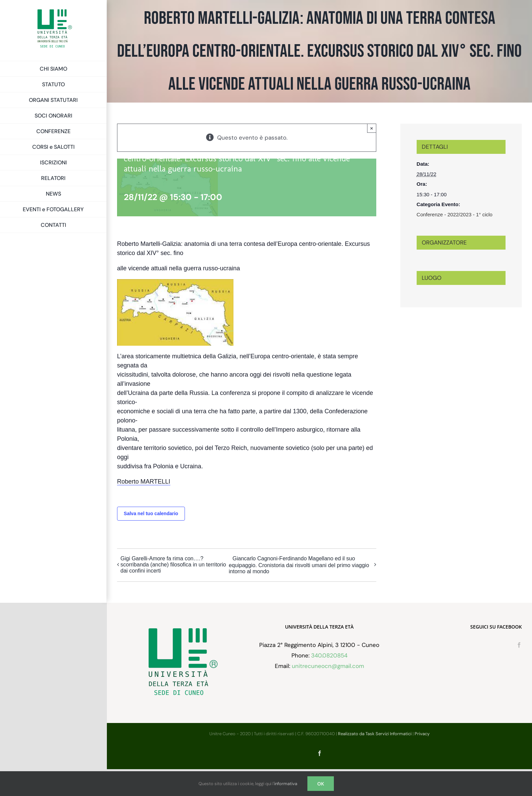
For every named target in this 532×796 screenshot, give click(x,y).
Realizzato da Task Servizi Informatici (375, 761)
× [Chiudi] (372, 128)
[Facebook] (519, 672)
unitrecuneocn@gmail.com (328, 692)
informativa (286, 784)
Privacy (422, 761)
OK (321, 784)
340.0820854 (329, 682)
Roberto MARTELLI (144, 482)
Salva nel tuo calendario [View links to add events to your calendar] (151, 513)
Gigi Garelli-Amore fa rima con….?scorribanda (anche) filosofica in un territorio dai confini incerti (173, 565)
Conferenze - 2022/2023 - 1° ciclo (455, 214)
